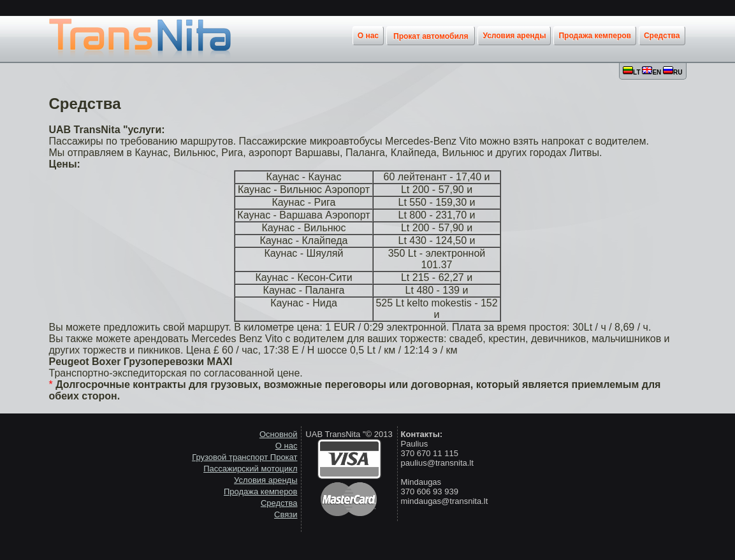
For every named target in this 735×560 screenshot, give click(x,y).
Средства (279, 503)
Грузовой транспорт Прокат (244, 457)
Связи (286, 514)
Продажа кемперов (261, 492)
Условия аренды (266, 480)
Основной (279, 434)
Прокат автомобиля (431, 36)
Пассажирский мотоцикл (250, 469)
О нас (287, 446)
